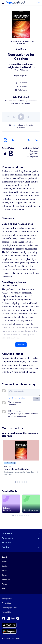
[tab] (15, 482)
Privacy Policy (7, 599)
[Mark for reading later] (13, 140)
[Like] (6, 140)
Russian (5, 571)
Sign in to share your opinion (17, 398)
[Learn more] (16, 148)
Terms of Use (6, 603)
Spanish (5, 566)
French (4, 584)
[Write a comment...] (24, 392)
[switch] (21, 117)
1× (8, 117)
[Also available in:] (36, 140)
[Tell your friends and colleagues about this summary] (29, 140)
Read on (21, 345)
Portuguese (6, 580)
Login (37, 3)
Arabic (4, 588)
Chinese (5, 575)
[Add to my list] (21, 140)
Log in (14, 125)
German (5, 561)
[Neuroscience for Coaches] (21, 450)
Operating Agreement (9, 608)
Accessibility (6, 612)
